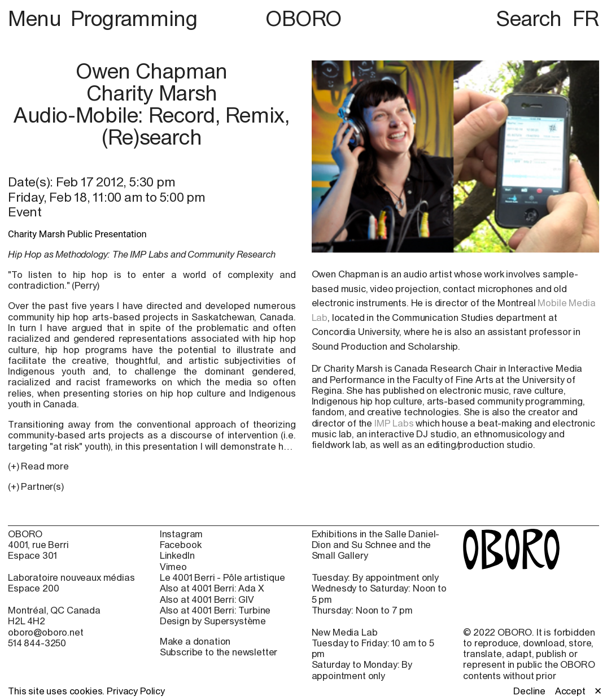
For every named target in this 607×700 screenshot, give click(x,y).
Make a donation (195, 641)
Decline (529, 691)
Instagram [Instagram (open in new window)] (182, 534)
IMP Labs (394, 423)
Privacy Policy (136, 691)
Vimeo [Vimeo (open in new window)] (173, 567)
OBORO (303, 19)
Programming (134, 18)
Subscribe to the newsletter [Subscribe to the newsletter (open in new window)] (219, 652)
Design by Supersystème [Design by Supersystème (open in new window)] (213, 621)
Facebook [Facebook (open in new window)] (181, 545)
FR (586, 18)
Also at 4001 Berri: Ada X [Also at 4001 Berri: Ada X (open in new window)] (212, 588)
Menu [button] (37, 18)
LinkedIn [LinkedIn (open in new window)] (177, 556)
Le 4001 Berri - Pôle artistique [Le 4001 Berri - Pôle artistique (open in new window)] (222, 578)
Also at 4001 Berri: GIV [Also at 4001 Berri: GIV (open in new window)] (207, 600)
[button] (152, 487)
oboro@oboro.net (46, 632)
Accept (570, 691)
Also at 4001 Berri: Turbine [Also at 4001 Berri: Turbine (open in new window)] (215, 610)
